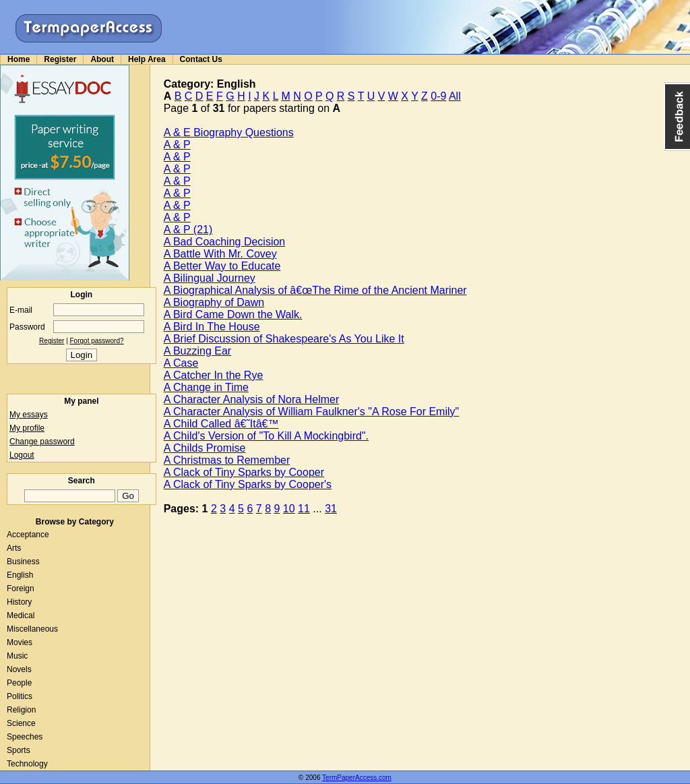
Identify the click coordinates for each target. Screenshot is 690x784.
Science (21, 723)
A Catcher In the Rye (214, 375)
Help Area (147, 59)
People (19, 683)
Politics (20, 696)
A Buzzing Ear (198, 351)
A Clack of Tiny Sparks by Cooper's (248, 484)
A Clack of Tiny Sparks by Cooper (244, 472)
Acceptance (28, 535)
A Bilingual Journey (210, 278)
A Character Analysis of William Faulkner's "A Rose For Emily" (312, 412)
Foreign (21, 589)
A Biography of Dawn (214, 302)
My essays (29, 415)
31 (331, 509)
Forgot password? (97, 341)
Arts (14, 548)
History (19, 602)
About (102, 59)
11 (304, 509)
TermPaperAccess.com (357, 778)
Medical (21, 615)
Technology (27, 764)
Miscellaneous (32, 629)
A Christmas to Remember (227, 460)
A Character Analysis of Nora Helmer (252, 399)
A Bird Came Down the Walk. (233, 314)
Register (60, 59)
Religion (21, 710)
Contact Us (201, 59)
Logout (22, 455)
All (455, 96)
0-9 (438, 96)
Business (23, 562)
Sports (19, 750)
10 (289, 509)
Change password (42, 442)
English (20, 575)
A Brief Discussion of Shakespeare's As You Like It (284, 339)
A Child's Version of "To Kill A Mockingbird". (266, 436)
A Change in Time (206, 387)
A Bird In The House (212, 327)
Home (19, 59)
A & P (177, 145)
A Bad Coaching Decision (225, 242)
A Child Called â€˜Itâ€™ (221, 424)
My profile (27, 428)
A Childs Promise (205, 448)
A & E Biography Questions (229, 132)
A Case (181, 363)
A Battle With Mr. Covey (220, 254)
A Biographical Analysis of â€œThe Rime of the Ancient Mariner (315, 290)
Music (17, 656)
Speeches (25, 737)
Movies (20, 642)
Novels (19, 669)
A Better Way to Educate (222, 266)
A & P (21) (188, 230)
